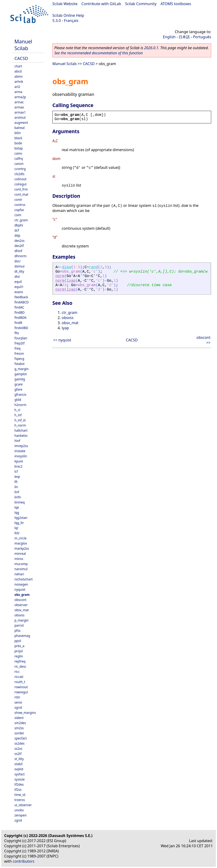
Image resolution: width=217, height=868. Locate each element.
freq (17, 348)
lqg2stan (21, 518)
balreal (20, 128)
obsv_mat (22, 610)
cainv (18, 153)
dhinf (18, 251)
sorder (19, 733)
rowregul (21, 692)
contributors (24, 861)
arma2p (20, 97)
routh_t (20, 682)
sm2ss (19, 728)
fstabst (20, 364)
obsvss (19, 615)
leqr (17, 477)
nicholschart (24, 579)
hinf (17, 441)
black (18, 138)
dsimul (19, 266)
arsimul (20, 117)
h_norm (20, 425)
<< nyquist (62, 340)
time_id (20, 795)
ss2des (19, 743)
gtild (18, 400)
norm (60, 276)
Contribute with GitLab (101, 4)
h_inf (18, 415)
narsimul (21, 569)
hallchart (21, 430)
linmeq (20, 502)
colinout (20, 179)
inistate (20, 451)
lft (16, 482)
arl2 (17, 87)
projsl (19, 651)
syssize (20, 779)
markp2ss (22, 548)
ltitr (17, 533)
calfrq (19, 158)
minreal (20, 554)
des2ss (19, 241)
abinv (19, 76)
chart (18, 66)
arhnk (19, 82)
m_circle (20, 538)
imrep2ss (21, 446)
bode (18, 143)
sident (19, 718)
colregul (20, 184)
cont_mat (21, 194)
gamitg (20, 379)
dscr (18, 261)
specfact (21, 738)
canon (19, 164)
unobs (19, 810)
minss (19, 559)
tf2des (19, 784)
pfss (17, 630)
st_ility (19, 759)
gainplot (21, 374)
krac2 (19, 466)
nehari (19, 574)
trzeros (20, 800)
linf (17, 492)
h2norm (20, 405)
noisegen (21, 584)
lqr (16, 528)
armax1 (20, 112)
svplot (19, 769)
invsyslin (21, 456)
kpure (19, 461)
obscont (20, 600)
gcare (19, 384)
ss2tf (18, 754)
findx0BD (21, 328)
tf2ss (18, 790)
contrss (20, 205)
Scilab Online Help (68, 15)
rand (93, 267)
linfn (18, 497)
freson (19, 353)
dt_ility (19, 271)
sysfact (20, 774)
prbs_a (19, 646)
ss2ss (18, 748)
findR (18, 323)
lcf (16, 471)
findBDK (20, 318)
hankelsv (21, 436)
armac (19, 102)
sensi (18, 702)
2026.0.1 (151, 48)
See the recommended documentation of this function (98, 53)
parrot (19, 625)
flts (17, 333)
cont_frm (21, 189)
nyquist (20, 589)
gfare (18, 389)
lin (16, 487)
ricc (17, 672)
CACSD (21, 58)
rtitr (17, 697)
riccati (19, 677)
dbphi (19, 225)
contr (18, 200)
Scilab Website (65, 4)
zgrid (18, 820)
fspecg (19, 359)
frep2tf (19, 343)
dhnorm (20, 256)
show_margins (25, 713)
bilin (18, 133)
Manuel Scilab (23, 45)
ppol (18, 641)
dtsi (17, 276)
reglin (19, 656)
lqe (17, 507)
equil (18, 282)
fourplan (21, 338)
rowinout (21, 687)
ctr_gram (21, 220)
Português (202, 37)
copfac (19, 210)
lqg (17, 512)
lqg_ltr (19, 523)
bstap (19, 148)
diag (67, 267)
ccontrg (20, 169)
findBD (20, 312)
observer (21, 605)
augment (21, 123)
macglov (21, 543)
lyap (71, 281)
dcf (17, 230)
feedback (21, 297)
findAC (19, 307)
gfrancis (20, 394)
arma (18, 92)
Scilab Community (141, 4)
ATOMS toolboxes (176, 4)
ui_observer (23, 805)
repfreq (20, 661)
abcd (18, 71)
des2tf (19, 246)
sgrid (18, 707)
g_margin (21, 369)
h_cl (17, 410)
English (169, 37)
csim (18, 215)
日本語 (184, 37)
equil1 (19, 287)
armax (19, 107)
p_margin (21, 620)
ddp (17, 235)
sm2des (20, 723)
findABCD (22, 302)
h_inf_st (20, 420)
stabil (18, 764)
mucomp (21, 564)
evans (19, 292)
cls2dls (19, 174)
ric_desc (20, 666)
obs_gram (22, 595)
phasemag (22, 636)
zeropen (20, 815)
